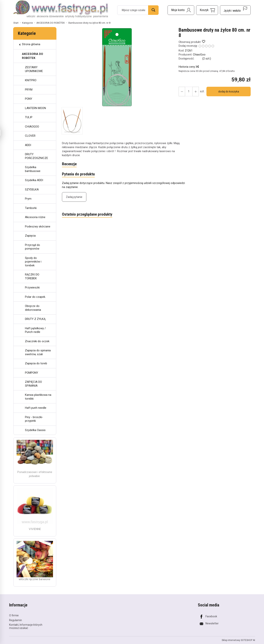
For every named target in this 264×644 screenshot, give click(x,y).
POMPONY (32, 373)
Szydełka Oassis (35, 430)
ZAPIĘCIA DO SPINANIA (33, 384)
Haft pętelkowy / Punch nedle (35, 330)
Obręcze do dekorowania (33, 308)
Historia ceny (189, 67)
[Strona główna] (61, 10)
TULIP (29, 117)
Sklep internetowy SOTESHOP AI (238, 640)
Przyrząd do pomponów (32, 247)
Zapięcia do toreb (36, 363)
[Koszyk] (207, 10)
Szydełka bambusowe (33, 169)
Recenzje (69, 164)
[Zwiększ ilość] (182, 92)
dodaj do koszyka (229, 92)
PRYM (29, 90)
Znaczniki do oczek (37, 341)
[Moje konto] (181, 10)
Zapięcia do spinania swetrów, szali (38, 352)
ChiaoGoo (199, 55)
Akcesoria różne (35, 217)
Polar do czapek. (35, 297)
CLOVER (30, 136)
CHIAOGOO (32, 127)
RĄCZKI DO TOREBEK (32, 276)
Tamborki (31, 208)
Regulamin (16, 620)
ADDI (28, 145)
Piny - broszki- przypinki (34, 419)
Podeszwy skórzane (38, 226)
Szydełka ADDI (34, 180)
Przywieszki (32, 287)
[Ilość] (189, 92)
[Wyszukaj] (153, 10)
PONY (29, 99)
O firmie (14, 615)
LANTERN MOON (35, 108)
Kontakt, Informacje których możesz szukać (26, 626)
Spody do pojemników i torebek (33, 262)
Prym (28, 199)
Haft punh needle (36, 408)
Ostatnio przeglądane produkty (87, 214)
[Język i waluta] (235, 10)
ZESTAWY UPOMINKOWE (34, 69)
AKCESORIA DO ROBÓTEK (32, 56)
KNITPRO (31, 80)
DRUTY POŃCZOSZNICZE (37, 156)
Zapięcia (30, 236)
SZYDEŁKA (32, 190)
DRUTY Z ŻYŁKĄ (35, 319)
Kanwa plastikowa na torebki (38, 397)
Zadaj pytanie (74, 197)
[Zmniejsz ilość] (196, 92)
